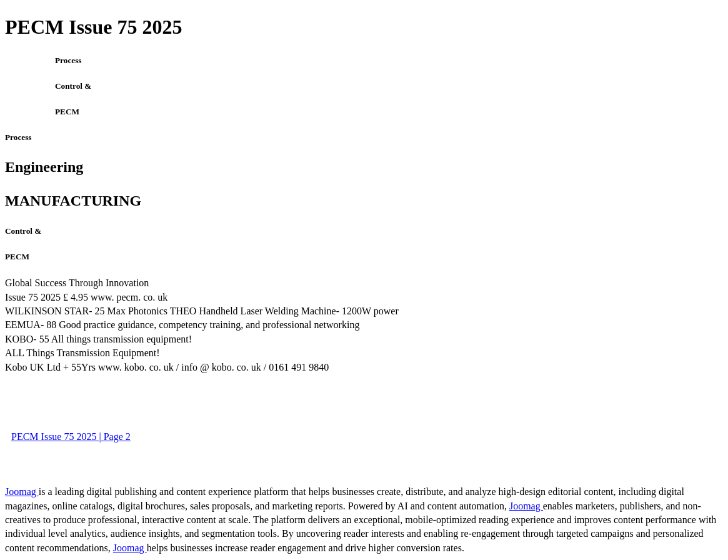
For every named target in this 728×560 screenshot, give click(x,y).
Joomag (22, 492)
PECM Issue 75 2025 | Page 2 (71, 437)
